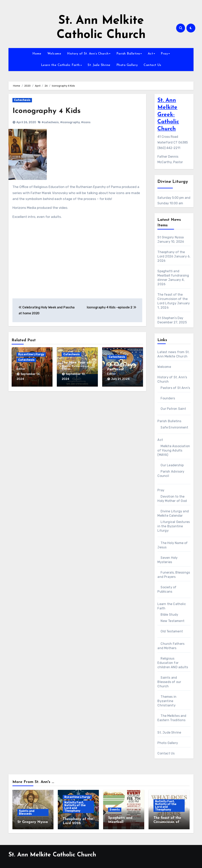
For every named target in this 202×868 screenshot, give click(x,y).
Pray (164, 54)
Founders (168, 398)
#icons (86, 122)
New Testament (173, 621)
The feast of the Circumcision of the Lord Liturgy (173, 299)
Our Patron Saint (173, 409)
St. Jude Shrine (99, 65)
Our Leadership (172, 465)
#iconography (70, 122)
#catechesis (50, 122)
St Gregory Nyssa (171, 237)
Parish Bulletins (128, 54)
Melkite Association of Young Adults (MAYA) (174, 450)
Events (115, 810)
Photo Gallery (127, 65)
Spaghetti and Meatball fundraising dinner (173, 275)
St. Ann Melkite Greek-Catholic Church (168, 115)
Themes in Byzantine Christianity (167, 701)
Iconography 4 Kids (47, 111)
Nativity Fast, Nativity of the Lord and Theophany (75, 807)
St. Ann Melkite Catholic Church (52, 855)
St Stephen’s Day (170, 318)
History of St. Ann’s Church (88, 54)
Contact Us (152, 65)
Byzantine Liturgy (31, 354)
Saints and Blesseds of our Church (169, 682)
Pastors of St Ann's (175, 388)
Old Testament (172, 631)
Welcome (54, 54)
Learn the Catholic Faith (60, 65)
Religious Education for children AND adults (173, 663)
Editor (21, 369)
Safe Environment (174, 427)
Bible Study (169, 615)
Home (37, 54)
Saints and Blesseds (27, 812)
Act (151, 54)
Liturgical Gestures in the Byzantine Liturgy (174, 526)
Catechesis (22, 100)
